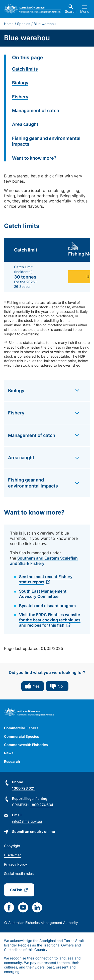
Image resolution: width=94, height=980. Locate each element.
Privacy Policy (16, 864)
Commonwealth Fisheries (26, 745)
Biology (20, 83)
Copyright (12, 846)
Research (12, 761)
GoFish (16, 890)
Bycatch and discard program (47, 606)
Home (9, 24)
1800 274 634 (42, 805)
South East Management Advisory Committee (43, 594)
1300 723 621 (23, 788)
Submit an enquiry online (33, 831)
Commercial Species (22, 736)
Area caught (25, 124)
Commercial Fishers (21, 728)
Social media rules (19, 874)
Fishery (20, 97)
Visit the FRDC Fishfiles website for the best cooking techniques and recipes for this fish (50, 620)
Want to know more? (34, 158)
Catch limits (25, 69)
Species (24, 24)
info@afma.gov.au (27, 821)
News (9, 753)
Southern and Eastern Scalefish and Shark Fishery (44, 561)
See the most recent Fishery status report (46, 579)
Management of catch (36, 110)
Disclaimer (12, 855)
